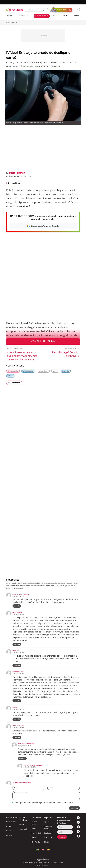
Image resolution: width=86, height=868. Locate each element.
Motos (34, 829)
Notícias (14, 22)
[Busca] (34, 10)
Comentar (74, 808)
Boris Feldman (17, 173)
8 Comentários (14, 183)
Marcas (22, 825)
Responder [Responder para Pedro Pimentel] (17, 644)
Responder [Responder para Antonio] (17, 719)
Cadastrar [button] (62, 837)
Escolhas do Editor (28, 371)
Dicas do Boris (36, 833)
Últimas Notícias (34, 823)
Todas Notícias (13, 371)
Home (8, 22)
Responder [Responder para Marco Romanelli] (17, 701)
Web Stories (48, 837)
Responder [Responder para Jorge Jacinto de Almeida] (17, 606)
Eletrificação (36, 842)
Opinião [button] (77, 16)
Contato (9, 831)
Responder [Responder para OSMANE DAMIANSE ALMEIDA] (22, 759)
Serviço (55, 371)
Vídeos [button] (56, 16)
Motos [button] (66, 16)
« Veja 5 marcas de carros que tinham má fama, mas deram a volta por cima (22, 356)
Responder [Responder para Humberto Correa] (17, 737)
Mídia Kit (9, 835)
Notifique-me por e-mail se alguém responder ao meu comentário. (43, 803)
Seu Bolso (66, 371)
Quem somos (11, 822)
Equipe (9, 826)
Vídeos (11, 376)
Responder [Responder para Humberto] (17, 665)
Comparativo (24, 829)
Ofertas (47, 842)
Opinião (47, 822)
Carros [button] (10, 16)
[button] (46, 10)
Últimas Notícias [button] (42, 16)
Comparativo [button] (24, 16)
